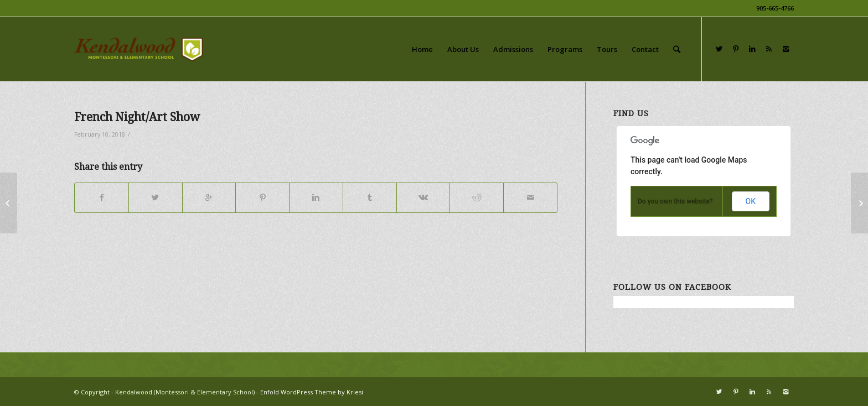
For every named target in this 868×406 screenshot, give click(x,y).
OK (751, 201)
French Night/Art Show (137, 117)
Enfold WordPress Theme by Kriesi (312, 392)
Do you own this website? (675, 201)
